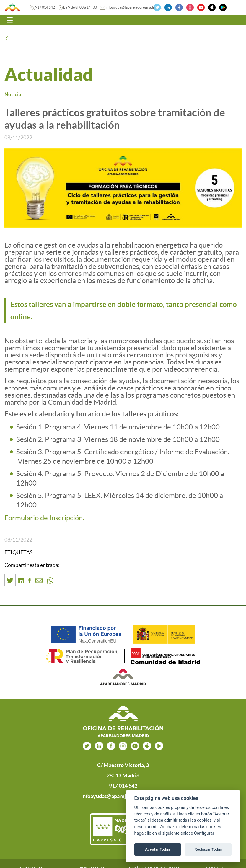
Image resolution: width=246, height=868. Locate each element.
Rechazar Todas (208, 849)
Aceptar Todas (158, 849)
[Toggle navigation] (10, 20)
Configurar (204, 833)
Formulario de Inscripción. (44, 518)
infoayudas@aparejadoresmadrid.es (134, 7)
